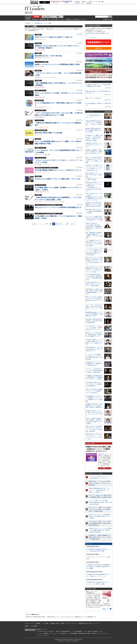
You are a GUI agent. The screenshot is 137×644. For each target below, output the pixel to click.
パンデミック (48, 107)
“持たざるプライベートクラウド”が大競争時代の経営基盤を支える (58, 207)
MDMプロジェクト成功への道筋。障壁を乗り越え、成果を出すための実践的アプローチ (94, 335)
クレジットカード (45, 77)
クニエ (44, 39)
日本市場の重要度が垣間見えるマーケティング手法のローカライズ (58, 170)
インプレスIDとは (92, 38)
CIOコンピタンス (81, 19)
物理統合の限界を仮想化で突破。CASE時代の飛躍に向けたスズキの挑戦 (94, 130)
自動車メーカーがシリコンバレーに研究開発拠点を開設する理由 (57, 64)
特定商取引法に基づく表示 (85, 623)
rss (31, 13)
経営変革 (40, 165)
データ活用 (52, 19)
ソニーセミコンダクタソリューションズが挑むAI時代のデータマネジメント (94, 116)
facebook (29, 13)
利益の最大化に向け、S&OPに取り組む (48, 56)
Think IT (58, 631)
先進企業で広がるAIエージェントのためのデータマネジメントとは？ (94, 145)
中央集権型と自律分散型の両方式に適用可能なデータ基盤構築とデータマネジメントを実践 (94, 377)
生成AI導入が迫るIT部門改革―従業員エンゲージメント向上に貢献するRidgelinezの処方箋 (94, 205)
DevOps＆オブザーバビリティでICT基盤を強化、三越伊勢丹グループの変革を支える (94, 364)
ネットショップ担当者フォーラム (45, 633)
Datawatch (37, 50)
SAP (43, 97)
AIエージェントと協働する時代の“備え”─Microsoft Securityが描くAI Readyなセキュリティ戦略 (94, 218)
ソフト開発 (90, 2)
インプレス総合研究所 (77, 631)
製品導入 (67, 2)
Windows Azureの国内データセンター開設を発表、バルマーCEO (58, 179)
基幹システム (46, 192)
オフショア (46, 127)
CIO (44, 117)
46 (67, 224)
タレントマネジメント (40, 202)
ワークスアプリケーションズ (54, 202)
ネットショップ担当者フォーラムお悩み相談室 (66, 633)
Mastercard (37, 77)
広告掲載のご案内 (54, 623)
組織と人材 (71, 19)
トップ (28, 18)
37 (47, 224)
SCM (36, 39)
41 (60, 224)
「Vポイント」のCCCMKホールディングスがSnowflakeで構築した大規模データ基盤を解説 (94, 370)
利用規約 (38, 623)
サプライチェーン (47, 58)
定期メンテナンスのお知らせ (93, 98)
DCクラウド (56, 2)
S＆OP (40, 39)
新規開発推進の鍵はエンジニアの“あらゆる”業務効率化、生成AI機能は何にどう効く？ (94, 314)
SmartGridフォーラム (97, 631)
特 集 (58, 17)
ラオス (36, 135)
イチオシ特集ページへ (104, 468)
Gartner (37, 107)
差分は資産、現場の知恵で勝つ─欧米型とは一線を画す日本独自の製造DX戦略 (94, 321)
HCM (63, 202)
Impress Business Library (92, 33)
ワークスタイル (61, 19)
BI (41, 50)
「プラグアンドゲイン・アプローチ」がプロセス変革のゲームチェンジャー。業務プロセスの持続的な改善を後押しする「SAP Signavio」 (94, 252)
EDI (44, 50)
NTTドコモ (53, 77)
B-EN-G (37, 155)
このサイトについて (30, 623)
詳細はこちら (106, 609)
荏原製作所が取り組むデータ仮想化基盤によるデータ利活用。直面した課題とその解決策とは (94, 406)
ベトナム (37, 127)
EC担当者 (84, 2)
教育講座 (89, 3)
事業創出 (44, 19)
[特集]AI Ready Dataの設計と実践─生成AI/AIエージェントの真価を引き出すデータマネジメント (98, 449)
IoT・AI (95, 2)
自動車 (42, 67)
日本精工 (37, 192)
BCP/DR (41, 107)
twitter (26, 13)
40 (57, 224)
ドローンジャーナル (103, 633)
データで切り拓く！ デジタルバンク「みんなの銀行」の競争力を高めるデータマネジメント (94, 328)
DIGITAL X (94, 633)
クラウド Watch (87, 631)
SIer (41, 127)
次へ (72, 224)
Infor (36, 87)
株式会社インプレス (42, 629)
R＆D (36, 67)
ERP (43, 87)
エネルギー (77, 3)
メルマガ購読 (45, 623)
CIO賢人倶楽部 (38, 117)
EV (39, 67)
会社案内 (62, 623)
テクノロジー (47, 17)
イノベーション (47, 165)
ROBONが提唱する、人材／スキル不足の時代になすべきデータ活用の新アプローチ (94, 349)
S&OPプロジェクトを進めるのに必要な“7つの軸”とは (54, 37)
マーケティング (46, 172)
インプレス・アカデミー (43, 635)
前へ (34, 224)
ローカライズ (38, 172)
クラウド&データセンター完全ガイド (46, 631)
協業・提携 (47, 155)
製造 (41, 192)
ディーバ (42, 155)
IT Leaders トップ (29, 23)
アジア (40, 135)
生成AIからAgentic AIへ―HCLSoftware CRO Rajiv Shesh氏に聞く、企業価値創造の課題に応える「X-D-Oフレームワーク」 (94, 227)
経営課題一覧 (38, 23)
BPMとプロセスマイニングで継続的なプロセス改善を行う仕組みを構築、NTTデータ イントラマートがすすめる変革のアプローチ (94, 261)
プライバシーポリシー (72, 623)
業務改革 (36, 19)
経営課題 (36, 17)
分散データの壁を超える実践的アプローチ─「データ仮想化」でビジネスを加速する (94, 391)
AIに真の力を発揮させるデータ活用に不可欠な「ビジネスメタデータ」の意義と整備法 (94, 284)
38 (50, 224)
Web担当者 (77, 2)
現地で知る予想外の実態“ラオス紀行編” (49, 133)
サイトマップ (96, 623)
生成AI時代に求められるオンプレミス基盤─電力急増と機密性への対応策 (94, 211)
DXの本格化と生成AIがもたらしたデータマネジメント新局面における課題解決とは (94, 384)
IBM (36, 165)
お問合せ (27, 626)
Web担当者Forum (65, 631)
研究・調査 (101, 2)
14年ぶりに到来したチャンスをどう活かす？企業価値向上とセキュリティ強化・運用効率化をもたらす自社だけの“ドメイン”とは (94, 197)
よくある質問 (34, 626)
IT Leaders (35, 9)
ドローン (83, 3)
